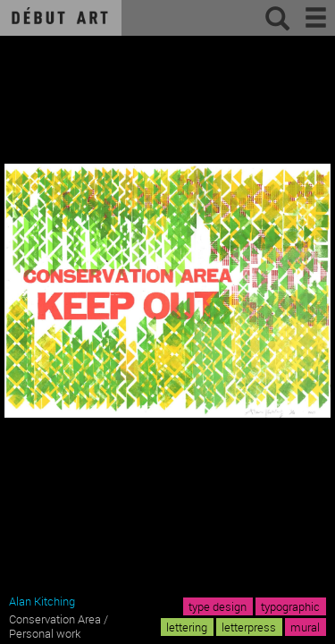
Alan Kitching (42, 601)
